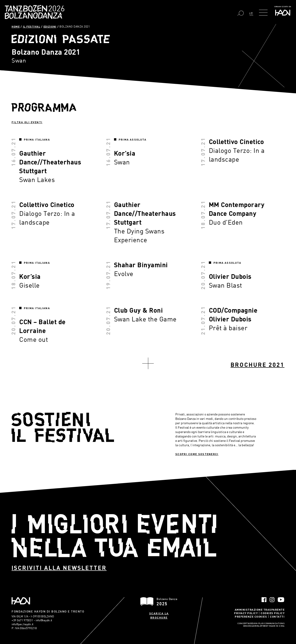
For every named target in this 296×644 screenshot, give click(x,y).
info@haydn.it (44, 620)
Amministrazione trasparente (260, 609)
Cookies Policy (273, 613)
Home (16, 26)
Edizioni (50, 26)
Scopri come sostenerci (197, 454)
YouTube (281, 600)
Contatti (277, 616)
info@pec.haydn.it (22, 624)
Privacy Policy (246, 613)
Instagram (272, 600)
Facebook (264, 600)
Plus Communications (271, 624)
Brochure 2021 (257, 365)
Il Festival (32, 26)
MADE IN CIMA (277, 626)
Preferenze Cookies (251, 616)
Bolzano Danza (55, 9)
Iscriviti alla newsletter (59, 568)
